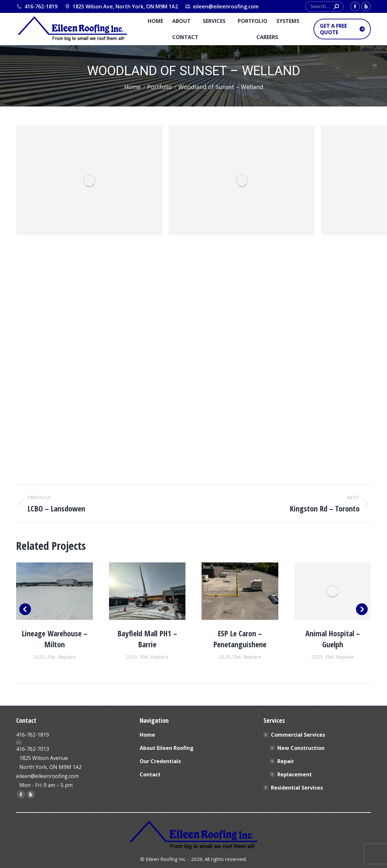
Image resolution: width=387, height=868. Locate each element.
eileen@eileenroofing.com (222, 6)
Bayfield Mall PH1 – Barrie (147, 639)
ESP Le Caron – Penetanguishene (240, 639)
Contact (150, 774)
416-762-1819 (37, 6)
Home (147, 735)
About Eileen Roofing (167, 748)
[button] (25, 609)
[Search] (324, 6)
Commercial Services (295, 735)
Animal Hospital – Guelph (333, 639)
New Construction (301, 748)
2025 (39, 657)
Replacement (295, 774)
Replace (67, 657)
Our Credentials (160, 761)
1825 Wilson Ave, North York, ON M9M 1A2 (121, 6)
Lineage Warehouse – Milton (55, 639)
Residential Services (297, 788)
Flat (51, 657)
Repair (286, 761)
